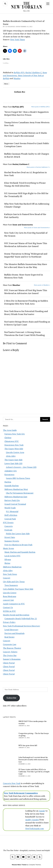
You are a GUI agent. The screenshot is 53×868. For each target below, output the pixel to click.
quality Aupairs (32, 820)
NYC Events (8, 522)
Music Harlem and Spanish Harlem (20, 552)
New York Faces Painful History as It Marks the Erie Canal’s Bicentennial (26, 134)
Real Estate (9, 637)
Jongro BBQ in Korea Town (18, 478)
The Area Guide (10, 430)
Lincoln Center (10, 593)
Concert (7, 578)
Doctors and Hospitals (14, 633)
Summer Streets (12, 541)
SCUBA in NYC (9, 611)
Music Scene (8, 548)
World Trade (10, 508)
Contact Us (8, 607)
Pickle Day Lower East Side (18, 534)
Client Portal (9, 663)
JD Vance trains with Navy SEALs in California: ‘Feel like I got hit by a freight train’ (34, 772)
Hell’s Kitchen (11, 515)
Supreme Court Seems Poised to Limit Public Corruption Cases (27, 145)
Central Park (10, 519)
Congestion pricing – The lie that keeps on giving (34, 734)
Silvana (8, 559)
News (6, 84)
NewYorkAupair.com (35, 828)
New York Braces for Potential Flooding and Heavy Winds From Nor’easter (26, 313)
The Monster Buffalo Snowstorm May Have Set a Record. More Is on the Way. (26, 266)
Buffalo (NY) (19, 72)
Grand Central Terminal (15, 504)
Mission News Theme (19, 865)
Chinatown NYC (12, 441)
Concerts (9, 526)
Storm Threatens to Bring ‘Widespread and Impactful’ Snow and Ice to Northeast (26, 255)
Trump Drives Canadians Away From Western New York (27, 124)
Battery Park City (12, 500)
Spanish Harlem (12, 486)
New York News (10, 574)
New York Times (18, 40)
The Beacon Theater (12, 648)
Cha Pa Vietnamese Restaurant (20, 493)
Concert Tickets (10, 652)
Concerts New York (12, 783)
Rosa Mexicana (10, 596)
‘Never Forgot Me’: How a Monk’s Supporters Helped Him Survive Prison (26, 113)
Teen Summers (11, 585)
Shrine (7, 563)
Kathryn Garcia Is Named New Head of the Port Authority (25, 216)
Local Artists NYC (12, 556)
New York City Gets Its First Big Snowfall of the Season (26, 234)
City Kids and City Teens (14, 582)
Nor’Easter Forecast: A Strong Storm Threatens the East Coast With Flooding (24, 334)
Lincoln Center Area (15, 452)
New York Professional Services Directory (21, 626)
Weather (17, 78)
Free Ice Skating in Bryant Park (18, 545)
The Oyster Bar (10, 655)
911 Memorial (12, 511)
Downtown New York (14, 445)
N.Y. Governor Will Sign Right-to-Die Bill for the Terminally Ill (26, 195)
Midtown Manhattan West (16, 489)
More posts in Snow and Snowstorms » (37, 228)
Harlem (8, 482)
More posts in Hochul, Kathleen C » (38, 167)
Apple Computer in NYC (14, 604)
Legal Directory (11, 630)
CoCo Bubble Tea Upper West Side (18, 589)
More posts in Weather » (42, 285)
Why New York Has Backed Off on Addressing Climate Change (27, 205)
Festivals (8, 530)
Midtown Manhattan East (16, 497)
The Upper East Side (13, 460)
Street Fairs (10, 537)
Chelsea (8, 438)
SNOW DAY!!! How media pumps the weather (33, 722)
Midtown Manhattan (12, 567)
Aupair (42, 811)
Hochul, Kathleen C (33, 72)
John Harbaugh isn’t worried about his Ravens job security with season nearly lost (33, 760)
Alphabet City (11, 471)
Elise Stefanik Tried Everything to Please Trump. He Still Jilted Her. (25, 184)
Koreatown (9, 474)
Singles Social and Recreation (16, 615)
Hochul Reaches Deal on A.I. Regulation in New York (25, 174)
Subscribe (11, 698)
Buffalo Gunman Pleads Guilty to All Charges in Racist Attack (27, 155)
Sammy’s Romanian (12, 659)
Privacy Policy (9, 622)
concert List (8, 600)
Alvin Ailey (11, 456)
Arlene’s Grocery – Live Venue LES (21, 467)
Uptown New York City (15, 434)
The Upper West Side (14, 449)
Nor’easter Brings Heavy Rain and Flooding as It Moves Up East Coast (27, 323)
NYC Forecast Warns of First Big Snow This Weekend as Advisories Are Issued (26, 245)
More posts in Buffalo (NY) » (41, 107)
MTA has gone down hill (28, 745)
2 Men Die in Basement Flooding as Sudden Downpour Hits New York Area (26, 302)
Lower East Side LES (13, 463)
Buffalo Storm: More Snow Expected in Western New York (24, 276)
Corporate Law (10, 644)
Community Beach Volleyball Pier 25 (21, 619)
